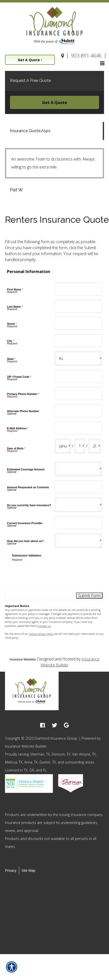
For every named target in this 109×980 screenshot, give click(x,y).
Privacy (11, 871)
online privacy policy (42, 634)
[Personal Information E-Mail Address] (78, 428)
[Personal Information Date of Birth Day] (80, 446)
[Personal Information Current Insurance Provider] (78, 523)
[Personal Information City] (78, 341)
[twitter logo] (54, 725)
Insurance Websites (23, 659)
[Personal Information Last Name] (78, 306)
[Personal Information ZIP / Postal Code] (78, 376)
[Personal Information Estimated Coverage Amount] (78, 469)
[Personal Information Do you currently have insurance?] (78, 505)
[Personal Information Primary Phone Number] (78, 394)
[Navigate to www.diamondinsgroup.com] (63, 56)
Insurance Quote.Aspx (30, 131)
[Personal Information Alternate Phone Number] (78, 411)
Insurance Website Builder (26, 746)
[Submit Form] (89, 596)
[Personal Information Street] (78, 323)
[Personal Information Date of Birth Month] (63, 446)
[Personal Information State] (78, 358)
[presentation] (50, 571)
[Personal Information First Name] (78, 289)
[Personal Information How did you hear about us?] (78, 541)
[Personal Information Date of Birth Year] (95, 446)
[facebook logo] (43, 725)
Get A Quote (55, 103)
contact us (44, 626)
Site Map (28, 871)
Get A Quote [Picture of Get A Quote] (30, 60)
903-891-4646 (86, 56)
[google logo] (66, 725)
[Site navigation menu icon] (102, 63)
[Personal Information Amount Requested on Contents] (78, 487)
